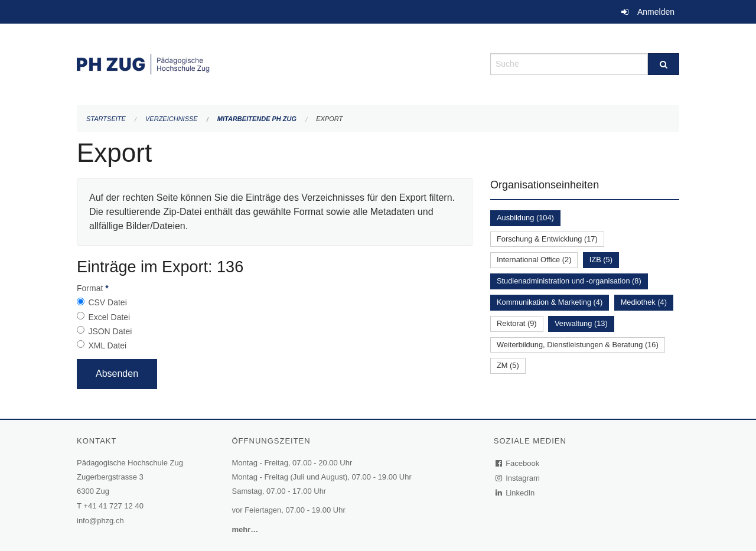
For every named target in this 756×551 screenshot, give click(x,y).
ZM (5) (508, 365)
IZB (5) (601, 260)
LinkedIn (516, 493)
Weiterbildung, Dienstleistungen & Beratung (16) (578, 345)
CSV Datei (107, 302)
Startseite (106, 119)
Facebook (518, 463)
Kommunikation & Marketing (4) (550, 302)
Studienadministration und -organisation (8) (569, 281)
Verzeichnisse (172, 119)
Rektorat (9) (517, 323)
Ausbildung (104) (525, 218)
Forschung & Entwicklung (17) (547, 239)
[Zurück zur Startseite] (275, 63)
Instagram (518, 478)
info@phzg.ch (100, 521)
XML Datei (107, 345)
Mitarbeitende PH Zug (257, 119)
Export (329, 119)
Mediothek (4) (644, 302)
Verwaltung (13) (581, 323)
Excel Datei (109, 317)
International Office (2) (534, 260)
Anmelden (656, 12)
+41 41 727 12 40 (113, 506)
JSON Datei (110, 331)
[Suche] (664, 64)
